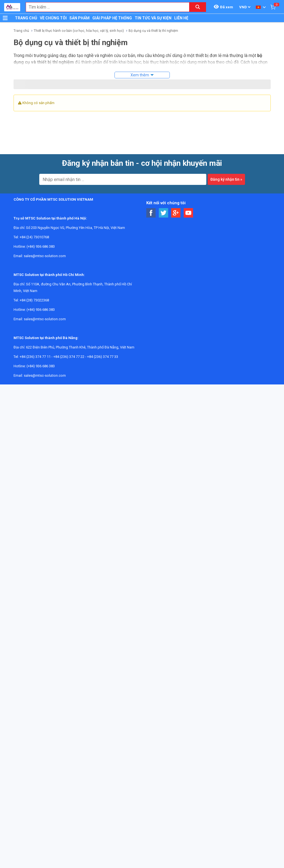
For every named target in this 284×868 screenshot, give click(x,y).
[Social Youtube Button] (188, 213)
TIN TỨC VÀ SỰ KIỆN (153, 18)
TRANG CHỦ (26, 18)
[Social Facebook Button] (151, 213)
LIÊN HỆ (181, 18)
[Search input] (105, 7)
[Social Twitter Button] (164, 213)
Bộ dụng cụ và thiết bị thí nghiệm (153, 31)
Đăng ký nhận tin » (226, 179)
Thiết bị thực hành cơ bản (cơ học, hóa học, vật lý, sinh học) (79, 31)
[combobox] (105, 7)
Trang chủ (21, 31)
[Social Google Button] (176, 213)
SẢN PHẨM (80, 18)
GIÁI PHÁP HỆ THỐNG (112, 18)
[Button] (5, 18)
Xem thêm (140, 75)
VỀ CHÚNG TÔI (53, 18)
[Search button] (198, 7)
